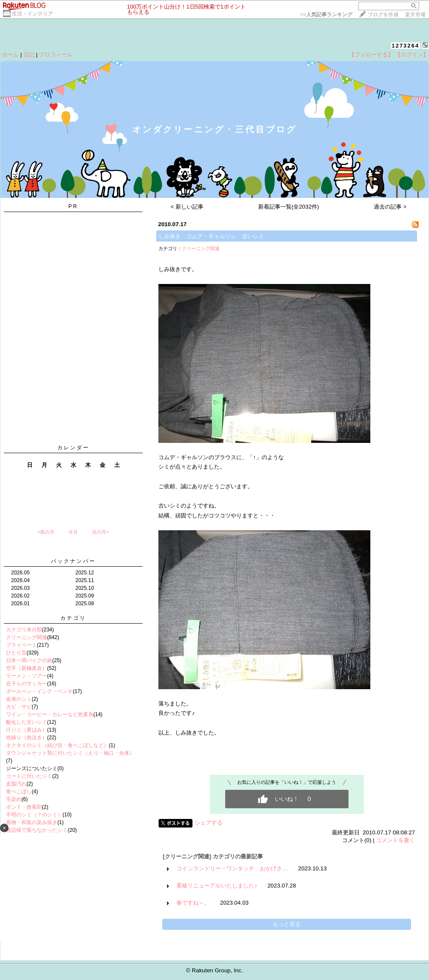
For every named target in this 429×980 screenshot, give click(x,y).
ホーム (10, 55)
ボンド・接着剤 (24, 807)
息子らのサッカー (27, 684)
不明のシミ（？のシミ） (34, 815)
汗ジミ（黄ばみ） (27, 730)
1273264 (406, 46)
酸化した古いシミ (27, 722)
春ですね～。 (193, 903)
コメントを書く (395, 840)
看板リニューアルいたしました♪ (217, 886)
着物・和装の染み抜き (32, 822)
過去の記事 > (390, 207)
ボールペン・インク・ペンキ (39, 691)
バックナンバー (73, 561)
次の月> (100, 532)
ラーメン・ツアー (27, 676)
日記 (29, 55)
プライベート (21, 645)
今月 (73, 532)
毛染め (14, 799)
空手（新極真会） (27, 668)
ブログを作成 (383, 15)
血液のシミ (19, 699)
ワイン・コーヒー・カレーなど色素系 (50, 714)
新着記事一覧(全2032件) (289, 207)
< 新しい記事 (187, 207)
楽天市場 (415, 15)
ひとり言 (16, 653)
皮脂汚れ (16, 784)
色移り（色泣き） (27, 738)
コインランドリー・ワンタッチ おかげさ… (232, 868)
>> (326, 15)
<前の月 (46, 532)
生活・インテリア (33, 14)
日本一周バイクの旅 (29, 660)
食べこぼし (19, 792)
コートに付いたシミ (29, 776)
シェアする (209, 823)
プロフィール (56, 55)
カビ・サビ (19, 707)
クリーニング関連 (27, 637)
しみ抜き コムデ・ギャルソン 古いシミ (211, 236)
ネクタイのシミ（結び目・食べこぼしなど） (57, 745)
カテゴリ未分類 (24, 630)
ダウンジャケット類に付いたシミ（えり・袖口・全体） (70, 753)
